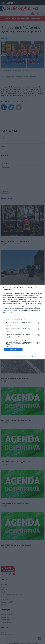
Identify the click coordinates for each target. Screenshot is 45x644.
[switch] (38, 323)
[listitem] (22, 319)
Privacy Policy (33, 356)
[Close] (42, 288)
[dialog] (22, 322)
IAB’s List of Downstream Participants (13, 311)
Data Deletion (12, 356)
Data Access (22, 356)
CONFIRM (13, 350)
